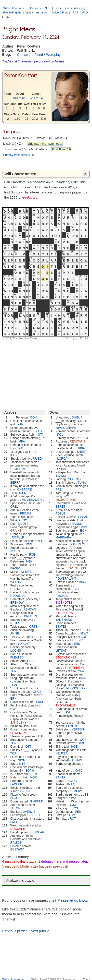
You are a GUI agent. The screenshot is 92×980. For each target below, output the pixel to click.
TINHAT (25, 791)
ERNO (40, 702)
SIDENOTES (64, 603)
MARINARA (63, 538)
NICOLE (83, 637)
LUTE (85, 795)
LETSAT (61, 651)
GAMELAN (18, 469)
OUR (59, 736)
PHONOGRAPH (77, 688)
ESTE (34, 774)
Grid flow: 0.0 (61, 149)
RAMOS (16, 843)
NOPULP (18, 538)
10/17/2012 (20, 98)
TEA (13, 671)
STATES (61, 627)
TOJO (72, 805)
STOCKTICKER (66, 657)
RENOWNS (78, 442)
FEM (78, 812)
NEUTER (62, 753)
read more (30, 197)
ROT (73, 819)
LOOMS (16, 651)
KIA (42, 675)
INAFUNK (37, 801)
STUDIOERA (64, 613)
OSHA (82, 678)
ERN (13, 699)
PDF (76, 12)
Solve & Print (60, 12)
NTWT (84, 633)
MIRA (82, 582)
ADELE (60, 514)
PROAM (25, 514)
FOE (32, 555)
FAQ (85, 12)
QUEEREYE (78, 544)
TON (13, 743)
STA (41, 435)
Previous (35, 8)
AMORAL (62, 596)
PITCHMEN (18, 733)
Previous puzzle (15, 931)
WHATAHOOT (20, 520)
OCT (83, 740)
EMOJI (15, 822)
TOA (13, 753)
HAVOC (72, 781)
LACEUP (16, 784)
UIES (23, 493)
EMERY (77, 791)
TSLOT (38, 431)
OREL (14, 507)
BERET (61, 507)
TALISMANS (64, 620)
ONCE (37, 692)
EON (83, 531)
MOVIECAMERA (33, 500)
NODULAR (18, 596)
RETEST (16, 623)
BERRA (15, 483)
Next (48, 8)
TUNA (82, 483)
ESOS (86, 630)
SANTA (60, 777)
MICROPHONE (66, 500)
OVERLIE (29, 812)
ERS (77, 644)
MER (40, 541)
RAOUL (77, 524)
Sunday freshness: (15, 155)
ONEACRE (24, 490)
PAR (20, 424)
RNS (29, 544)
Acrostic (41, 12)
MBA (22, 442)
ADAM (84, 438)
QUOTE (23, 524)
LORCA (62, 459)
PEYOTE (72, 726)
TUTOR (15, 808)
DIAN (59, 719)
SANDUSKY (18, 723)
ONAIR (83, 421)
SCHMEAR (37, 832)
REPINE (16, 589)
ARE (59, 490)
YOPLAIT (24, 644)
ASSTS (15, 551)
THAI (14, 685)
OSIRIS (77, 760)
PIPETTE (35, 815)
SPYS (39, 637)
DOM (34, 418)
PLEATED (17, 657)
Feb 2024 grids (12, 12)
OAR (41, 736)
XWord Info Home (14, 8)
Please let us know (72, 900)
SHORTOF (75, 479)
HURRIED (35, 459)
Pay (7, 17)
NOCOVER (18, 829)
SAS (34, 726)
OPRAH (61, 469)
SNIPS (60, 767)
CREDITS (31, 616)
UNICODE (17, 448)
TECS (74, 808)
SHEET (82, 452)
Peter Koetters (21, 75)
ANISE (15, 633)
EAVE (67, 712)
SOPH (29, 771)
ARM (14, 798)
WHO (34, 688)
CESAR (83, 517)
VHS (84, 527)
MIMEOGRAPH (66, 428)
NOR (33, 777)
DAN (81, 743)
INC (80, 640)
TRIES (71, 784)
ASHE (34, 661)
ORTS (33, 627)
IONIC (79, 771)
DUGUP (77, 418)
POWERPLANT (66, 579)
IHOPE (15, 455)
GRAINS (16, 531)
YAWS (82, 671)
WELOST (17, 582)
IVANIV (15, 568)
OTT (28, 747)
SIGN (21, 760)
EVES (76, 589)
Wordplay (53, 55)
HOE (74, 747)
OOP (28, 664)
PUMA (72, 798)
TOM (72, 815)
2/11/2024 (36, 98)
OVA (13, 709)
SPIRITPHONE (74, 668)
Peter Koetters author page (71, 8)
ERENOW (17, 603)
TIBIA (81, 448)
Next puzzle (40, 931)
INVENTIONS (77, 568)
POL (60, 435)
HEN (29, 562)
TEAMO (61, 476)
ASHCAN (30, 610)
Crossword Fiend (30, 55)
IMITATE (26, 572)
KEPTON (78, 729)
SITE (22, 764)
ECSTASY (17, 849)
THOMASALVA (66, 705)
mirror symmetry (50, 144)
